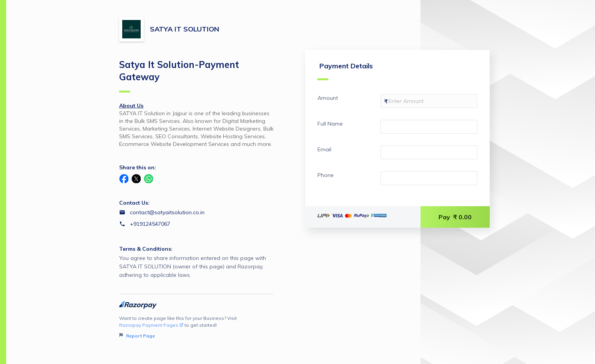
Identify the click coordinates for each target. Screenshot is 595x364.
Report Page (137, 336)
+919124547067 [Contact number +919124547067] (150, 224)
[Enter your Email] (429, 152)
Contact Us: (134, 203)
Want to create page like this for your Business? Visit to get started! (197, 327)
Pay (455, 217)
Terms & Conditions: (146, 249)
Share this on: (138, 167)
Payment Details (345, 71)
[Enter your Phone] (429, 178)
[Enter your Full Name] (429, 127)
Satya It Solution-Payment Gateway (179, 76)
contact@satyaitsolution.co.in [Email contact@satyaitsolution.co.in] (167, 212)
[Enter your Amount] (429, 101)
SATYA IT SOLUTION (184, 29)
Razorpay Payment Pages (151, 325)
